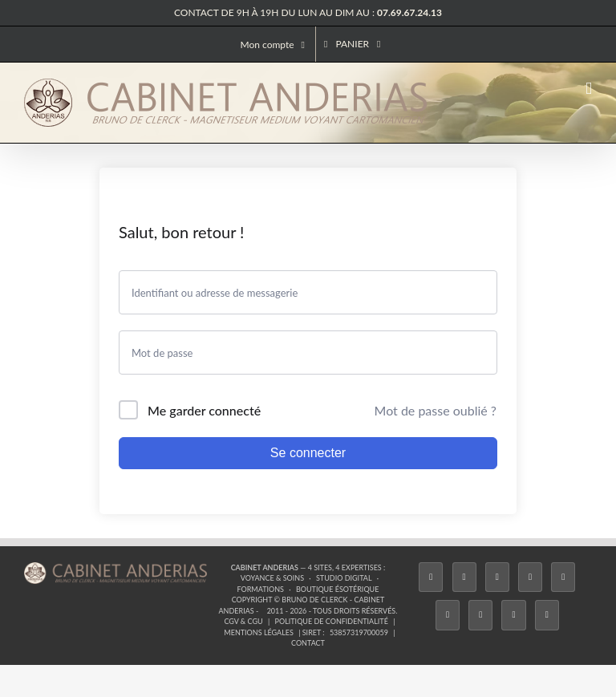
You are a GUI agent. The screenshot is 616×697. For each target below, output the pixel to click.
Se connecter (308, 453)
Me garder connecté (204, 410)
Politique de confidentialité (332, 621)
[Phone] (547, 615)
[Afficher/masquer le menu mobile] (589, 89)
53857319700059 (359, 632)
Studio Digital (344, 578)
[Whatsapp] (513, 615)
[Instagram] (497, 577)
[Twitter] (464, 577)
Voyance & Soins (272, 578)
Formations (260, 589)
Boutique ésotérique (338, 589)
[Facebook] (431, 577)
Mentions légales (259, 632)
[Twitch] (563, 577)
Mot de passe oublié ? (436, 410)
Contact (308, 643)
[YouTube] (448, 615)
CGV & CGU (243, 621)
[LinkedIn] (480, 615)
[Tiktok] (530, 577)
